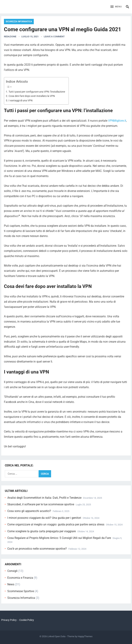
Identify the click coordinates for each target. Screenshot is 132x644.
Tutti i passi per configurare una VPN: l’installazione (37, 92)
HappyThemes (85, 636)
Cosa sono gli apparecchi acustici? (29, 511)
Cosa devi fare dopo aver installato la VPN (32, 96)
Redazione (10, 37)
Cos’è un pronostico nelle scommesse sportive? (37, 549)
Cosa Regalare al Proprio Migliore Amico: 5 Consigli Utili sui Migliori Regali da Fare (59, 538)
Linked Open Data (56, 636)
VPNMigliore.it (117, 121)
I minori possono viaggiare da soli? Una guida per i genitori (44, 518)
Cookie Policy (27, 620)
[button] (116, 7)
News (11, 584)
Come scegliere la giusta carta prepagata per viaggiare (42, 531)
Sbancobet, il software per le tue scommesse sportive (41, 504)
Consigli (12, 571)
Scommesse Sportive (21, 591)
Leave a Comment (54, 37)
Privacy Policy (9, 620)
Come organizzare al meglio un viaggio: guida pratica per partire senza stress (56, 524)
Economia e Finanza (20, 578)
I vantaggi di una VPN (21, 101)
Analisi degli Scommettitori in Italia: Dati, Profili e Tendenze (44, 498)
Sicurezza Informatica (19, 22)
